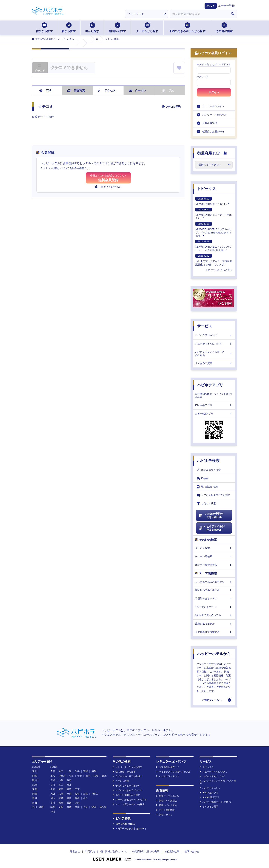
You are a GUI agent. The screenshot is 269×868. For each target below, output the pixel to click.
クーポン (138, 91)
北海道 (54, 767)
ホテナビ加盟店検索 (214, 565)
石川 (53, 785)
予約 (168, 91)
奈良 (86, 794)
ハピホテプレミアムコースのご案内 (214, 354)
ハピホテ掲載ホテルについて (216, 802)
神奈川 (62, 776)
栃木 (88, 776)
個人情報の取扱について (114, 851)
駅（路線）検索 (207, 487)
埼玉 (71, 776)
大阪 (53, 794)
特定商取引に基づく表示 (146, 851)
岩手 (77, 771)
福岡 (53, 807)
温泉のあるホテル (214, 624)
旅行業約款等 (172, 851)
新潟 (53, 780)
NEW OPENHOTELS (124, 824)
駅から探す (69, 28)
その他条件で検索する (214, 632)
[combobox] (199, 14)
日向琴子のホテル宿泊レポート (130, 829)
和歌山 (95, 794)
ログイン (214, 92)
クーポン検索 (214, 548)
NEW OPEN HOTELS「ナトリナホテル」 (214, 214)
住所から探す (44, 28)
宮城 (86, 771)
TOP (45, 91)
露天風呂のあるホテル (214, 590)
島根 (77, 798)
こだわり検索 (206, 504)
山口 (86, 798)
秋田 (61, 771)
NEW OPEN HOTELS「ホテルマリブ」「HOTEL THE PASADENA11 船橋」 (214, 230)
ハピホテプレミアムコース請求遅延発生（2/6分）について (214, 260)
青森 (53, 771)
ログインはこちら (108, 187)
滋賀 (77, 794)
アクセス (107, 91)
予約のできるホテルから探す (187, 28)
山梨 (61, 780)
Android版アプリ (214, 414)
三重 (77, 789)
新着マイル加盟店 (167, 801)
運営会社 (75, 851)
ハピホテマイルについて (214, 344)
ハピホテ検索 (208, 461)
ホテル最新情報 (165, 810)
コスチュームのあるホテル (214, 582)
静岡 (69, 789)
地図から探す (118, 28)
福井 (69, 785)
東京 (53, 776)
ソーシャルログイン (213, 106)
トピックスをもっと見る (219, 270)
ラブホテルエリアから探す (214, 495)
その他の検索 (224, 28)
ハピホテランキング (214, 335)
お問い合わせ (192, 851)
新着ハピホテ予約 (167, 805)
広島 (61, 798)
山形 (69, 771)
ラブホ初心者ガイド (168, 767)
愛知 (53, 789)
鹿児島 (103, 807)
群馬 (104, 776)
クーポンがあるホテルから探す (130, 800)
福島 (94, 771)
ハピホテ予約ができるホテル (211, 515)
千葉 (80, 776)
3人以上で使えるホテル (214, 615)
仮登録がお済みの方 (213, 131)
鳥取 (69, 798)
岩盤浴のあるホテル (214, 598)
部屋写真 (76, 91)
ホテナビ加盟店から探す (126, 795)
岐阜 (61, 789)
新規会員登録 (210, 123)
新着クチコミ (164, 815)
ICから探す (92, 28)
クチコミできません (69, 68)
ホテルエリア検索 (209, 470)
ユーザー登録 (226, 6)
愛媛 (69, 803)
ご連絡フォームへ (212, 700)
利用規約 (90, 851)
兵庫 (61, 794)
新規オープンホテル (168, 796)
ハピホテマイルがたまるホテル (211, 528)
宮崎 (94, 807)
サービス (205, 326)
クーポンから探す (147, 28)
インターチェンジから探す (127, 767)
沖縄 (53, 812)
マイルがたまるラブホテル (127, 790)
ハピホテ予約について (212, 776)
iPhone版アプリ (214, 405)
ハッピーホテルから (214, 654)
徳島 (61, 803)
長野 (69, 780)
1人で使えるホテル (214, 607)
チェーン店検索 (214, 556)
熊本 (77, 807)
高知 (77, 803)
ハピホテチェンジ (210, 788)
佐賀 (61, 807)
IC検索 (202, 478)
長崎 (69, 807)
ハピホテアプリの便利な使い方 (173, 772)
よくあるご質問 (214, 363)
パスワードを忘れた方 (214, 115)
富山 (61, 785)
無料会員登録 (108, 178)
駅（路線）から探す (124, 772)
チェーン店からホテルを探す (129, 804)
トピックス (206, 189)
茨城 (96, 776)
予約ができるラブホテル (126, 786)
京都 (69, 794)
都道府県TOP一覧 (212, 153)
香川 (53, 803)
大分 (86, 807)
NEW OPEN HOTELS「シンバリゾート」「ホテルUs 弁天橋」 (214, 246)
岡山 (53, 798)
